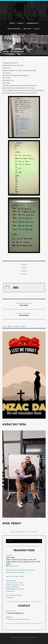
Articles (27, 29)
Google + (24, 274)
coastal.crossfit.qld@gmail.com (16, 613)
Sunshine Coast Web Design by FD (24, 637)
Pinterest (24, 271)
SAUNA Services (19, 34)
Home (12, 23)
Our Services (14, 29)
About (21, 23)
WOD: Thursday (24, 314)
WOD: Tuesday (24, 304)
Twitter (24, 268)
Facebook (24, 265)
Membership (33, 23)
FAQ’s (37, 29)
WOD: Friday (12, 523)
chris (16, 287)
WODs (5, 58)
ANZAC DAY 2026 (14, 424)
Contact (33, 34)
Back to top (24, 640)
